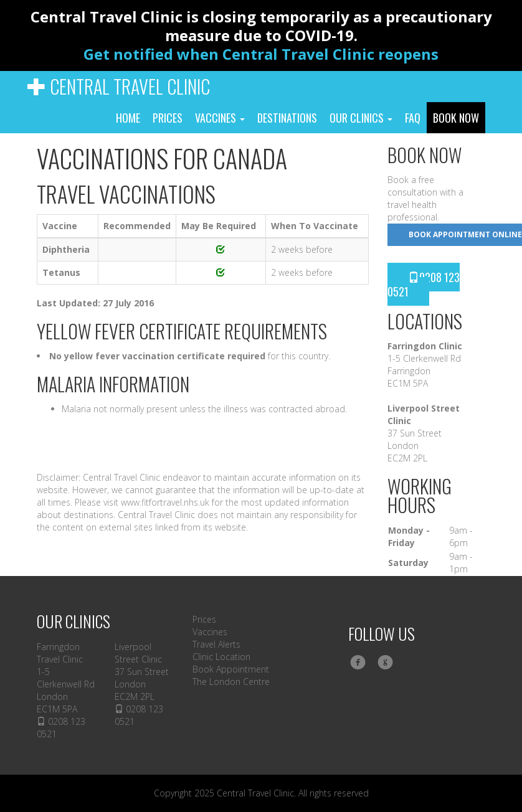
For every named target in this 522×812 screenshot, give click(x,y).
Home (128, 118)
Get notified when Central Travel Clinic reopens (261, 54)
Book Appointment (231, 669)
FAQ (413, 118)
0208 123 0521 (424, 284)
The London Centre (231, 682)
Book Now (456, 118)
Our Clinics (361, 118)
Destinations (287, 118)
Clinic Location (221, 657)
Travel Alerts (216, 644)
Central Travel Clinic (119, 86)
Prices (168, 118)
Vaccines (220, 118)
